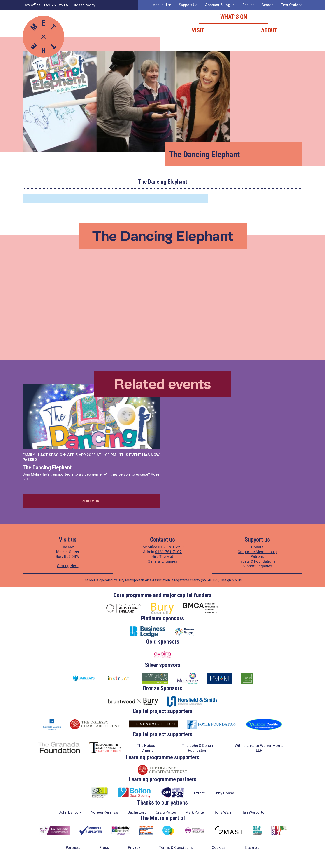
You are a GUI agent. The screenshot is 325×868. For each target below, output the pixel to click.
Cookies (219, 847)
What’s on (234, 17)
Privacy (134, 847)
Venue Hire (162, 5)
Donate (257, 547)
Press (104, 847)
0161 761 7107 (168, 552)
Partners (73, 847)
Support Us (188, 5)
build (238, 580)
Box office (46, 5)
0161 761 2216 (171, 547)
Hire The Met (162, 556)
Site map (252, 847)
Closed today (84, 5)
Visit (198, 30)
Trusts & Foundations (257, 561)
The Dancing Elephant (47, 467)
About (269, 30)
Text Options (292, 5)
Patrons (257, 556)
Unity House (224, 793)
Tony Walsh (224, 812)
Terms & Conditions (176, 847)
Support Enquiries (257, 566)
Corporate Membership (257, 552)
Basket (248, 5)
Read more (91, 501)
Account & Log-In (220, 5)
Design (226, 580)
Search (267, 5)
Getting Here (68, 566)
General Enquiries (162, 561)
